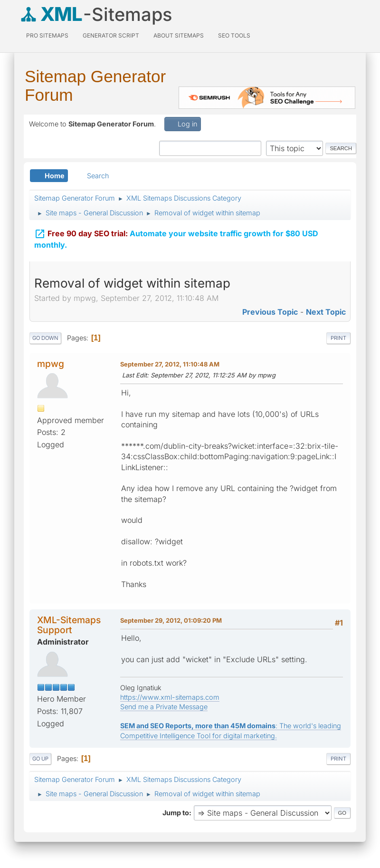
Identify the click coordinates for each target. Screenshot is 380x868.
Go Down (45, 338)
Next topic (326, 312)
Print (338, 338)
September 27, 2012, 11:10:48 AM (170, 364)
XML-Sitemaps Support (69, 625)
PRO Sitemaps (47, 35)
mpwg (51, 364)
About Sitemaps (179, 35)
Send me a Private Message (164, 707)
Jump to (176, 813)
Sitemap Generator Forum (95, 86)
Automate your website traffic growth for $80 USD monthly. (176, 238)
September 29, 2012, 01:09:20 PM (171, 620)
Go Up (40, 759)
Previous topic (270, 312)
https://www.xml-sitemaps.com (170, 697)
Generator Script (111, 35)
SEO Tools (234, 35)
